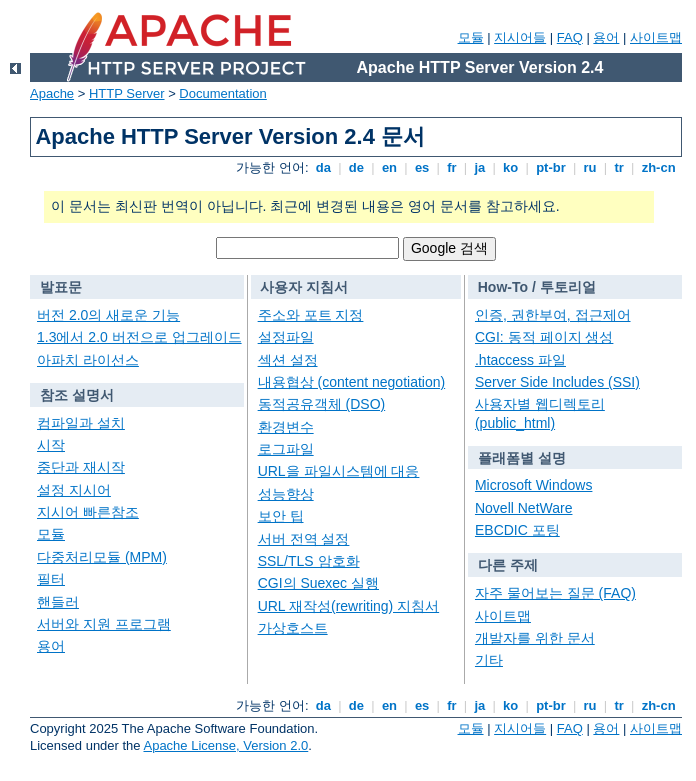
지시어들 (520, 37)
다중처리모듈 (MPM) (102, 557)
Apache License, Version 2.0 (225, 745)
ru (590, 167)
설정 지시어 (74, 490)
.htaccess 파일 (520, 360)
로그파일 (286, 449)
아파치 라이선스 (88, 360)
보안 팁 (281, 516)
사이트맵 (656, 37)
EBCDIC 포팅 (517, 530)
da (323, 167)
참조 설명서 (77, 395)
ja (480, 167)
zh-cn (658, 167)
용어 (606, 37)
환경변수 (286, 427)
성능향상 (286, 494)
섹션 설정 (288, 360)
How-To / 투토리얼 (537, 287)
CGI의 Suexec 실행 (318, 583)
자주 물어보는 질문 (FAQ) (555, 593)
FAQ (570, 37)
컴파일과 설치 (81, 423)
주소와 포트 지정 (311, 315)
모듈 (471, 37)
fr (452, 167)
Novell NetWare (524, 508)
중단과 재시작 (81, 467)
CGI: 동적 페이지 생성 (544, 337)
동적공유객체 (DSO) (322, 404)
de (356, 167)
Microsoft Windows (533, 485)
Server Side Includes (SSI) (557, 382)
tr (619, 167)
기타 (489, 660)
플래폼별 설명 (522, 458)
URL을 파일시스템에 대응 (339, 471)
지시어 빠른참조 (88, 512)
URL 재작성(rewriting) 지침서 (349, 606)
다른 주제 (508, 565)
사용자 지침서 (304, 287)
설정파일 (286, 337)
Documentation (222, 93)
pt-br (551, 167)
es (422, 167)
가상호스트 (293, 628)
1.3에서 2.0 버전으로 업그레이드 (139, 337)
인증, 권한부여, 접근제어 (553, 315)
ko (511, 167)
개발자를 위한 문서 (535, 638)
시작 (51, 445)
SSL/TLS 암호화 (309, 561)
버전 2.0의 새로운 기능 (108, 315)
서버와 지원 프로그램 (104, 624)
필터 (51, 579)
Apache (52, 93)
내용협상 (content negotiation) (352, 382)
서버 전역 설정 (304, 539)
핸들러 (58, 602)
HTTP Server (127, 93)
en (389, 167)
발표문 (61, 287)
